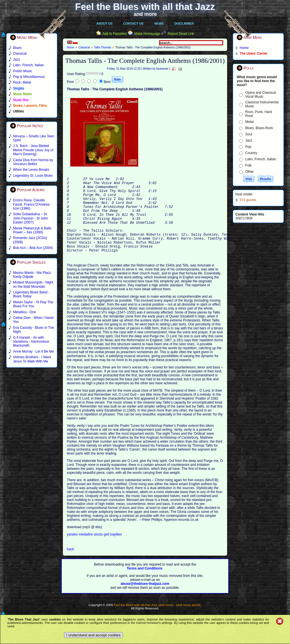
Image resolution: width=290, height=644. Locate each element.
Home (71, 47)
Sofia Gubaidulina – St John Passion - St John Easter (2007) (30, 218)
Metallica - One (24, 312)
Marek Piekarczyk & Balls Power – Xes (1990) (32, 230)
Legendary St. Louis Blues (33, 176)
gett (107, 551)
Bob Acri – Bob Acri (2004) (33, 248)
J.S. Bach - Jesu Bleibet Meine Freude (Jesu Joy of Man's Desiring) (33, 150)
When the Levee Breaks (31, 170)
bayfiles (116, 551)
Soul (249, 134)
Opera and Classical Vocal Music (261, 95)
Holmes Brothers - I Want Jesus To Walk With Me (32, 359)
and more (145, 14)
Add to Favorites (115, 34)
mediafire (86, 551)
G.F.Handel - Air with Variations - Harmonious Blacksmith (31, 342)
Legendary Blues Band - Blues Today (31, 294)
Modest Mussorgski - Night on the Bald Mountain (33, 284)
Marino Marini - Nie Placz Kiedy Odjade (32, 275)
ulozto (99, 551)
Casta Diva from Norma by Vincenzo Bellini (33, 162)
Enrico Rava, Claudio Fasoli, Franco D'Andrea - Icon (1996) (32, 204)
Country (251, 153)
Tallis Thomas (103, 47)
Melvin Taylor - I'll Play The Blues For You (33, 304)
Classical (84, 47)
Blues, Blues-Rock (259, 128)
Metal (249, 122)
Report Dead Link (181, 34)
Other (250, 172)
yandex (73, 551)
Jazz (249, 140)
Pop (248, 147)
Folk (249, 165)
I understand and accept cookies (93, 635)
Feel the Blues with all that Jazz (145, 7)
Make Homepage (147, 34)
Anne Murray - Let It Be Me (33, 351)
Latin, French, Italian (261, 159)
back (70, 566)
